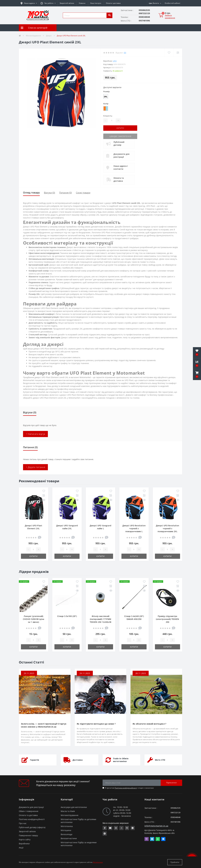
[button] (48, 3)
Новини (82, 3)
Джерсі (49, 36)
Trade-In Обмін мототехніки (121, 760)
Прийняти (175, 862)
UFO (115, 61)
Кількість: (108, 116)
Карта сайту (25, 839)
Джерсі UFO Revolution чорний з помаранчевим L (134, 528)
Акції (21, 848)
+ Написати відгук (35, 434)
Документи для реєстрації (121, 155)
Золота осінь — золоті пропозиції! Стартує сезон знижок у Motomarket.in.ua (44, 725)
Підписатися (171, 783)
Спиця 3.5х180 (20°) (67, 616)
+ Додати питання (35, 467)
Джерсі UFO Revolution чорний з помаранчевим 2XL (167, 528)
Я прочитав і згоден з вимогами (129, 788)
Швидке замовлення (120, 136)
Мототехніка (67, 826)
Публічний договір (119, 143)
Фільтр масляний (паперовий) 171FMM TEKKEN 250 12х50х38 (101, 619)
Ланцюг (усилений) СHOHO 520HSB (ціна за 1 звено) (33, 619)
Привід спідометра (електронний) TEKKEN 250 (167, 619)
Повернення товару (28, 835)
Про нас (23, 823)
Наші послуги (96, 3)
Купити (120, 128)
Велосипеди (67, 834)
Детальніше (98, 862)
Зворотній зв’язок (67, 3)
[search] (109, 15)
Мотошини (66, 830)
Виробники (24, 844)
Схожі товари (83, 193)
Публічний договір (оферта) (32, 827)
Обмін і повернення (29, 811)
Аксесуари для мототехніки (74, 807)
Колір (106, 104)
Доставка (78, 760)
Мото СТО (160, 760)
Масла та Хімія (68, 811)
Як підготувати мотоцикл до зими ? (96, 724)
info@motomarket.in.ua (156, 826)
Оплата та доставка (119, 179)
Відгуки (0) (49, 193)
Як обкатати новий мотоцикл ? (149, 724)
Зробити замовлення (170, 17)
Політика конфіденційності (126, 788)
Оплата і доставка (113, 3)
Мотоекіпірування (33, 36)
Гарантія (34, 760)
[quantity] (33, 549)
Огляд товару (31, 193)
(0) (125, 53)
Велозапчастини (69, 838)
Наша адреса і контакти (121, 167)
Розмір (106, 91)
